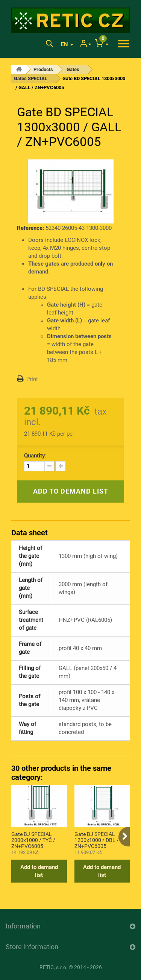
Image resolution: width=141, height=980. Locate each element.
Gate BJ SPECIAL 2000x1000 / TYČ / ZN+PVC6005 (33, 840)
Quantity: (35, 456)
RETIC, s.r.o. (54, 967)
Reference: (30, 228)
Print (32, 379)
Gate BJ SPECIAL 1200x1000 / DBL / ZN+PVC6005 (97, 840)
